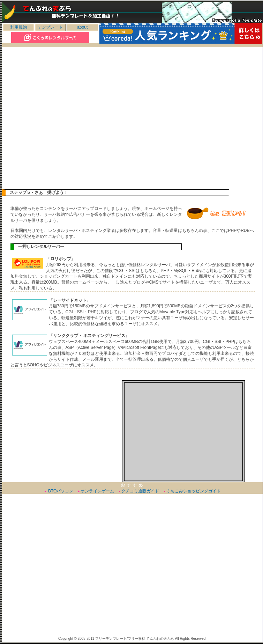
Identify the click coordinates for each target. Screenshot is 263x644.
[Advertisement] (68, 121)
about (82, 27)
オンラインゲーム (97, 491)
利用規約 (18, 27)
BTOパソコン (60, 491)
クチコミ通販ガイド (140, 491)
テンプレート (50, 27)
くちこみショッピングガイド (194, 491)
